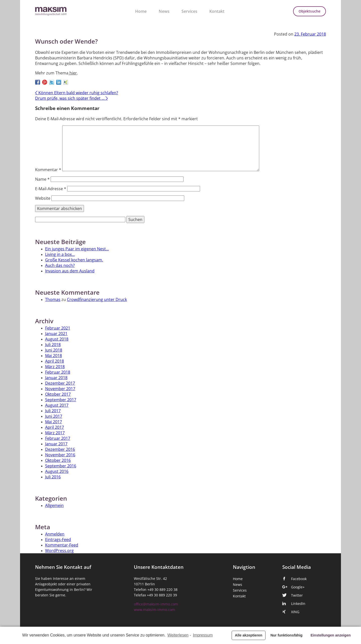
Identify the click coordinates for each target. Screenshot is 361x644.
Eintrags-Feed (58, 540)
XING (295, 612)
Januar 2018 (56, 378)
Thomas (53, 299)
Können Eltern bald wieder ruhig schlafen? (77, 93)
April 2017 (55, 427)
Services (189, 11)
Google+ (298, 587)
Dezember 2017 (60, 383)
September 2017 (61, 400)
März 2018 (55, 367)
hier (73, 73)
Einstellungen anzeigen (331, 635)
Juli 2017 (53, 411)
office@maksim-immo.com (156, 604)
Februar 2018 (58, 372)
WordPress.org (59, 551)
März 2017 (55, 433)
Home (141, 11)
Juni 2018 (54, 350)
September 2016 (61, 466)
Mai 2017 (54, 422)
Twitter (297, 595)
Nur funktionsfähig (287, 635)
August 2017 (57, 405)
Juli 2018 (53, 345)
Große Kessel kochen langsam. (74, 260)
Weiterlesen (178, 635)
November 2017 (60, 389)
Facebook (299, 579)
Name (42, 179)
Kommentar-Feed (62, 545)
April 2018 (55, 361)
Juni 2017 (54, 416)
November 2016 (60, 455)
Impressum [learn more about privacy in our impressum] (203, 635)
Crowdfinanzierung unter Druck (97, 299)
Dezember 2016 (60, 449)
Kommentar (48, 170)
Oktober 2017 (58, 394)
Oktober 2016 (58, 460)
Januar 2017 (56, 444)
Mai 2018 (54, 356)
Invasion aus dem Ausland (70, 271)
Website (43, 198)
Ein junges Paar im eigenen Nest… (77, 249)
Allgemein (54, 505)
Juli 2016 (53, 477)
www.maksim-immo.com (154, 610)
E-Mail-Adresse (51, 189)
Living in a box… (60, 254)
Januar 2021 (56, 334)
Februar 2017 (58, 438)
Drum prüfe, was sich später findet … (71, 98)
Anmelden (55, 534)
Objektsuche (309, 11)
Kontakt (217, 11)
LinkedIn (298, 604)
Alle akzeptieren (249, 635)
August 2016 (57, 471)
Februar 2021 (58, 328)
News (164, 11)
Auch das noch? (60, 265)
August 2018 (57, 339)
